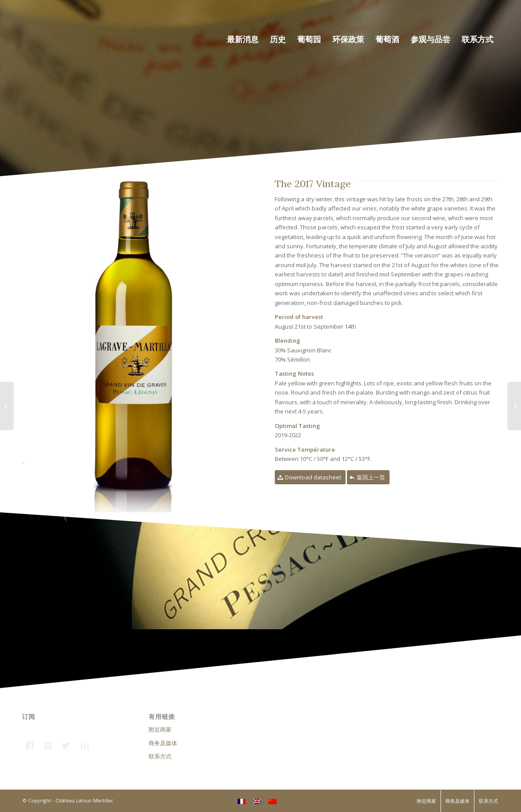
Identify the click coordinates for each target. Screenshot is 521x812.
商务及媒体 (163, 743)
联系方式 (160, 756)
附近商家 (160, 729)
